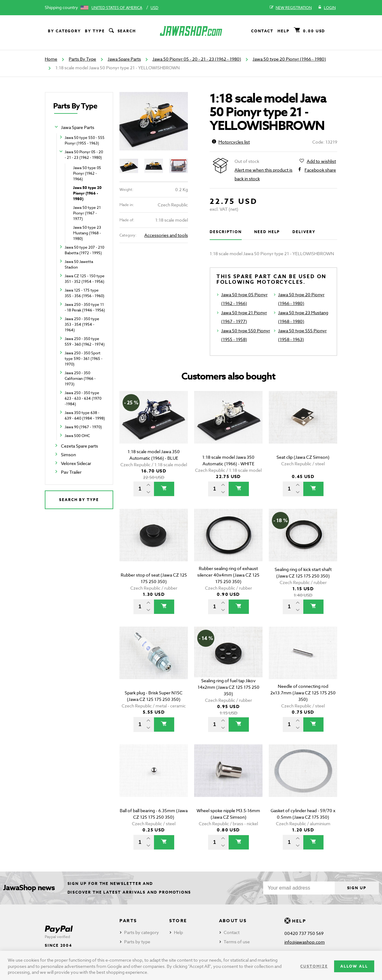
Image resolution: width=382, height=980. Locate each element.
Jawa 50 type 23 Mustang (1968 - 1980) (87, 233)
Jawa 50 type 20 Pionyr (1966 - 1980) (289, 59)
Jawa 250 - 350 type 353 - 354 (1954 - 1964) (82, 324)
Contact (262, 31)
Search (122, 31)
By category (64, 31)
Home (51, 59)
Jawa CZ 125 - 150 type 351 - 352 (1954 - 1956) (85, 279)
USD (154, 8)
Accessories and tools (166, 235)
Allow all (354, 966)
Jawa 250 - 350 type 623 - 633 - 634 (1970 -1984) (83, 398)
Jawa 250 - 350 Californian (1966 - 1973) (80, 378)
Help (284, 31)
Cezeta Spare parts (79, 446)
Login (327, 8)
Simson (68, 455)
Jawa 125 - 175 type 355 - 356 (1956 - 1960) (84, 293)
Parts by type (137, 942)
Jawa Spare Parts (124, 59)
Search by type (79, 500)
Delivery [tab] (304, 232)
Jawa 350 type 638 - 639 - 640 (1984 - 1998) (85, 415)
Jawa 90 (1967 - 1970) (83, 427)
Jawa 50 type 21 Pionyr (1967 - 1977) (87, 213)
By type (95, 31)
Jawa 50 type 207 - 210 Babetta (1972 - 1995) (84, 250)
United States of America (117, 8)
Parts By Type (82, 59)
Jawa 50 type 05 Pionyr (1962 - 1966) (87, 173)
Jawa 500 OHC (77, 436)
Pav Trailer (71, 472)
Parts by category (142, 932)
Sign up (357, 888)
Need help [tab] (267, 232)
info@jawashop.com (305, 942)
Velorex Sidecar (76, 463)
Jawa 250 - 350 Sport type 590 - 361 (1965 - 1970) (84, 359)
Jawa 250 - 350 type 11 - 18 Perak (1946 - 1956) (85, 307)
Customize (314, 966)
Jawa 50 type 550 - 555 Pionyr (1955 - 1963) (85, 140)
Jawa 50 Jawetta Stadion (79, 264)
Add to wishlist (321, 161)
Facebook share (320, 170)
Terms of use (237, 942)
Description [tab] (226, 232)
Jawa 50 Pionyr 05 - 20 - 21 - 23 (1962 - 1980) (197, 59)
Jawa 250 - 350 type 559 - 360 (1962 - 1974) (85, 341)
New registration (291, 8)
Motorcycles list (231, 142)
